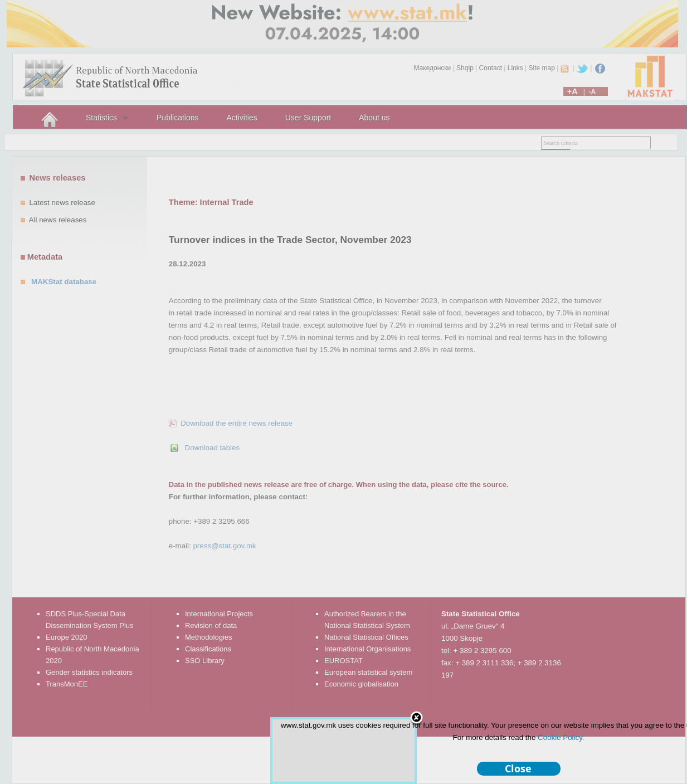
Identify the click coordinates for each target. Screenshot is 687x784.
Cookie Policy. (561, 737)
